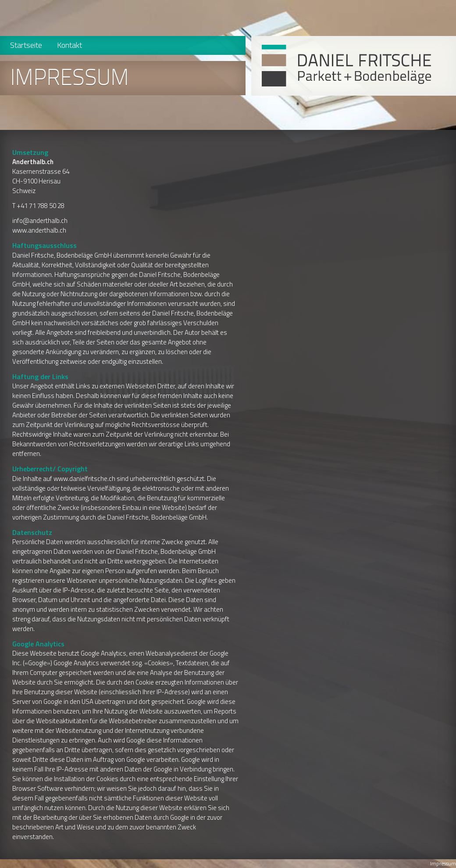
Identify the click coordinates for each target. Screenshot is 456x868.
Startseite (26, 45)
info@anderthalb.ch (40, 221)
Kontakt (69, 45)
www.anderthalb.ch (39, 230)
